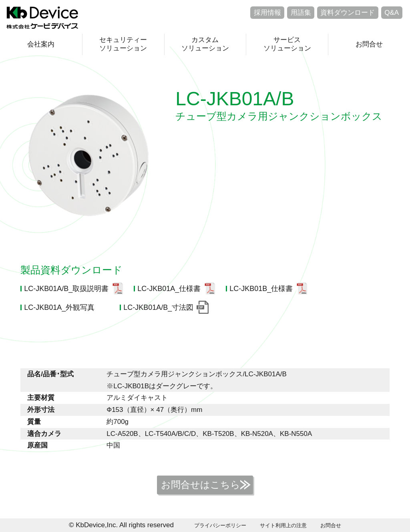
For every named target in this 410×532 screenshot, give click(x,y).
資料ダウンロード (348, 13)
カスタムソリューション (205, 44)
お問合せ (369, 44)
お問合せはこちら (201, 485)
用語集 (301, 13)
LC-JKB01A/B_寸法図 (158, 307)
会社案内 (41, 44)
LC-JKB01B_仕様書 (261, 289)
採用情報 (267, 13)
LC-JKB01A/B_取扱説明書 (66, 289)
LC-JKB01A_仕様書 (169, 289)
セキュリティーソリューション (123, 44)
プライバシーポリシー (220, 525)
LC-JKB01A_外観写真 (59, 307)
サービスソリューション (287, 44)
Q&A (392, 13)
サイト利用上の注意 (283, 525)
